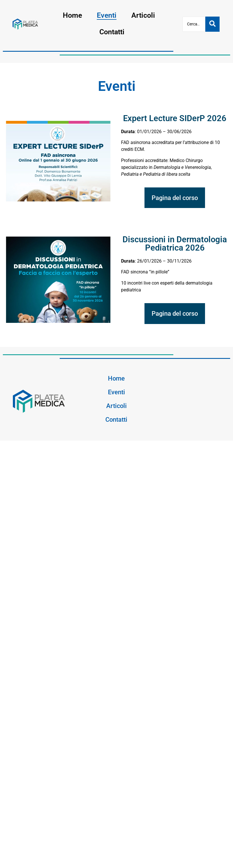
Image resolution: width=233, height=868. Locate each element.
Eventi (107, 15)
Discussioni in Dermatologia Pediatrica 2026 (175, 244)
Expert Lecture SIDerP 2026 (175, 118)
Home (72, 15)
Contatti (112, 32)
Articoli (143, 15)
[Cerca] (194, 24)
